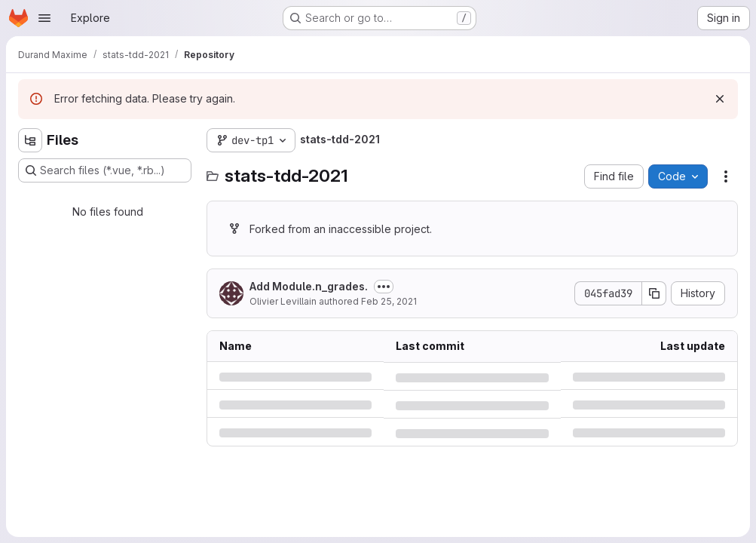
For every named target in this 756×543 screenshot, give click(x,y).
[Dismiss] (720, 99)
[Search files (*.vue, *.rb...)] (105, 170)
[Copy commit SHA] (654, 293)
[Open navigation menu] (44, 18)
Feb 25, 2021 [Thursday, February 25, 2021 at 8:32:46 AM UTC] (389, 301)
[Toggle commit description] (384, 287)
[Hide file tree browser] (30, 140)
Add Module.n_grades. (309, 286)
